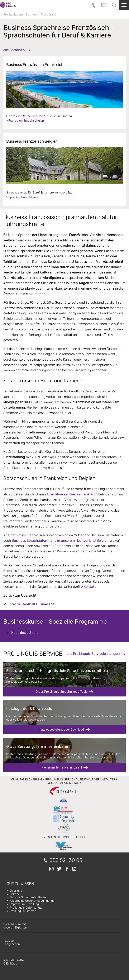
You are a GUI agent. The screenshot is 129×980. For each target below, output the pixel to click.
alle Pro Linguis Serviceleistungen (93, 654)
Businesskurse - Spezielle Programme (55, 622)
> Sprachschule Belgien (22, 197)
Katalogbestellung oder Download (62, 730)
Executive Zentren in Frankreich (72, 494)
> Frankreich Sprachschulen (25, 121)
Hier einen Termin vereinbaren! (62, 768)
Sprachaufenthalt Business (29, 604)
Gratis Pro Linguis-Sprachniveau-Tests (62, 692)
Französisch (49, 15)
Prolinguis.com (13, 15)
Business (32, 15)
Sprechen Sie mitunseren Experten (15, 926)
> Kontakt (89, 587)
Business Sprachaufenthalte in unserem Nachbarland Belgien (60, 541)
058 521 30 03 (66, 860)
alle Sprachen (14, 50)
